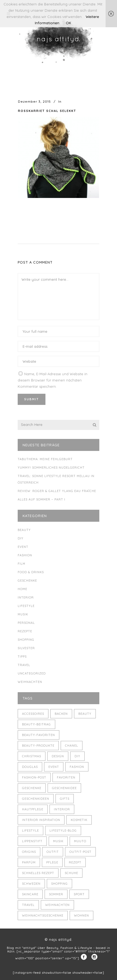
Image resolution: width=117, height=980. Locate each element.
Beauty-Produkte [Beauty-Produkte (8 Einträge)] (38, 746)
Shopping (26, 640)
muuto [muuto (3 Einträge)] (80, 841)
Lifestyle (26, 606)
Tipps (22, 657)
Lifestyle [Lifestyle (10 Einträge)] (30, 831)
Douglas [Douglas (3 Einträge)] (30, 767)
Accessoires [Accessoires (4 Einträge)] (33, 714)
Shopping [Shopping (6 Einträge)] (59, 884)
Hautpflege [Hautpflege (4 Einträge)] (33, 809)
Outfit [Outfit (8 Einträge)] (53, 852)
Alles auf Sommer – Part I (41, 499)
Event (23, 547)
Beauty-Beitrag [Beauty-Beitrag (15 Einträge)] (36, 724)
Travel (24, 665)
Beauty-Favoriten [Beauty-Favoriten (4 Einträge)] (39, 735)
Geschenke (27, 581)
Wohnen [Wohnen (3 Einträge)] (81, 915)
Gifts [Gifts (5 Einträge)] (65, 799)
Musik (23, 614)
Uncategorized (32, 673)
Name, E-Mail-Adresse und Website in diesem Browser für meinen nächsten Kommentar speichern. (53, 380)
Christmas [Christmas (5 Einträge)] (32, 756)
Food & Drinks (31, 572)
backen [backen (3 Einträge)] (61, 714)
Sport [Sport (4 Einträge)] (79, 894)
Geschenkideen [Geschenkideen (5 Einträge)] (36, 799)
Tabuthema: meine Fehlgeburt (45, 459)
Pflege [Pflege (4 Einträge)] (52, 862)
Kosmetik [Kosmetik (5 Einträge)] (79, 820)
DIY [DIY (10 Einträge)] (77, 756)
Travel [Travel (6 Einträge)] (28, 905)
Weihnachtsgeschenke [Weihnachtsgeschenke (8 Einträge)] (43, 915)
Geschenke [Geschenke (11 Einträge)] (32, 788)
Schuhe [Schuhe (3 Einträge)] (71, 873)
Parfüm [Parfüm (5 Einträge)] (29, 862)
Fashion (25, 555)
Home (22, 589)
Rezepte (25, 631)
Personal (26, 623)
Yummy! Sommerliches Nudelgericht (51, 468)
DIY (21, 538)
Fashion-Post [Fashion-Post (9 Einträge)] (34, 777)
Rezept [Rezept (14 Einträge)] (75, 862)
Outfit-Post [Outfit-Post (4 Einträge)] (80, 852)
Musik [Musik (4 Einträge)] (58, 841)
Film (21, 564)
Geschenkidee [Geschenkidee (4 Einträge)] (64, 788)
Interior (26, 597)
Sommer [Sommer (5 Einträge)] (56, 894)
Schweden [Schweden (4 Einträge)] (31, 884)
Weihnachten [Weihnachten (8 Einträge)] (57, 905)
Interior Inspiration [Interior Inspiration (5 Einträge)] (41, 820)
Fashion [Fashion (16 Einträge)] (77, 767)
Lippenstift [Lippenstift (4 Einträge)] (32, 841)
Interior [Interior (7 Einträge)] (62, 809)
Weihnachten (30, 682)
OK (68, 23)
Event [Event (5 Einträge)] (54, 767)
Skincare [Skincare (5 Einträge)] (30, 894)
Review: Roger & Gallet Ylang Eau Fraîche (57, 491)
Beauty (24, 530)
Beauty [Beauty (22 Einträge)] (85, 714)
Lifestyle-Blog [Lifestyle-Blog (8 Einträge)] (63, 831)
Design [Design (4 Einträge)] (58, 756)
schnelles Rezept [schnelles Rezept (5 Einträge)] (38, 873)
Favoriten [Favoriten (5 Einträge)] (66, 777)
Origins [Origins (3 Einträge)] (29, 852)
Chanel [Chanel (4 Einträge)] (72, 746)
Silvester (26, 648)
